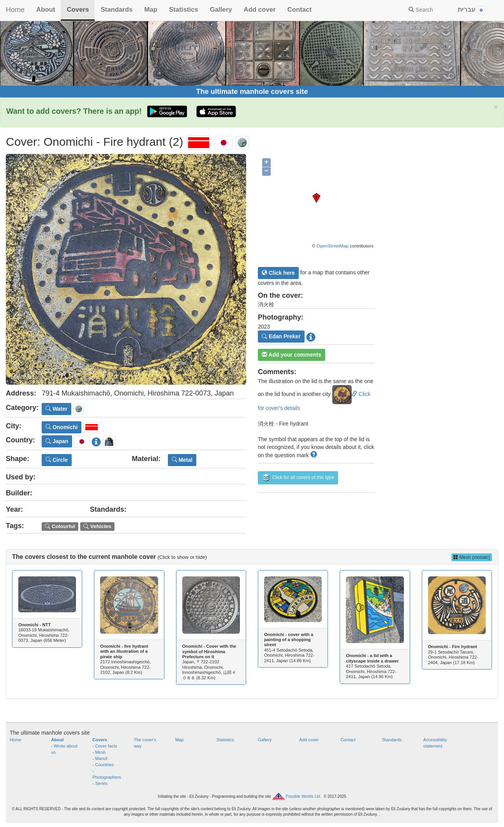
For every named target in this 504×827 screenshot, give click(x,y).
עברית (471, 10)
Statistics (184, 10)
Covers (78, 10)
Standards (116, 10)
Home (15, 10)
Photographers (107, 777)
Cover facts (106, 746)
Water (56, 409)
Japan (57, 441)
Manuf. (102, 758)
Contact (300, 10)
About (46, 10)
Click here (278, 273)
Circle (57, 460)
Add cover (260, 10)
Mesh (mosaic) (472, 557)
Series (101, 783)
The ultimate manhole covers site (252, 92)
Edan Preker (281, 336)
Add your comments (292, 355)
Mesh (100, 752)
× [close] (496, 107)
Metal (182, 460)
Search (421, 10)
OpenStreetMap (333, 246)
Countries (104, 765)
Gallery (221, 10)
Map (151, 10)
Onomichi (62, 427)
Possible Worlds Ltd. (303, 796)
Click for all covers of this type (298, 478)
